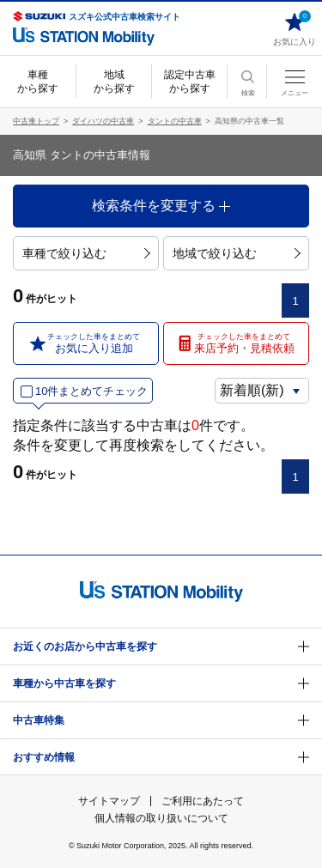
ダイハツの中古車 (103, 121)
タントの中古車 (175, 121)
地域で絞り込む (237, 253)
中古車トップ (36, 121)
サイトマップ (109, 801)
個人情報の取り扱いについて (161, 818)
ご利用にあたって (203, 801)
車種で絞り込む (86, 253)
